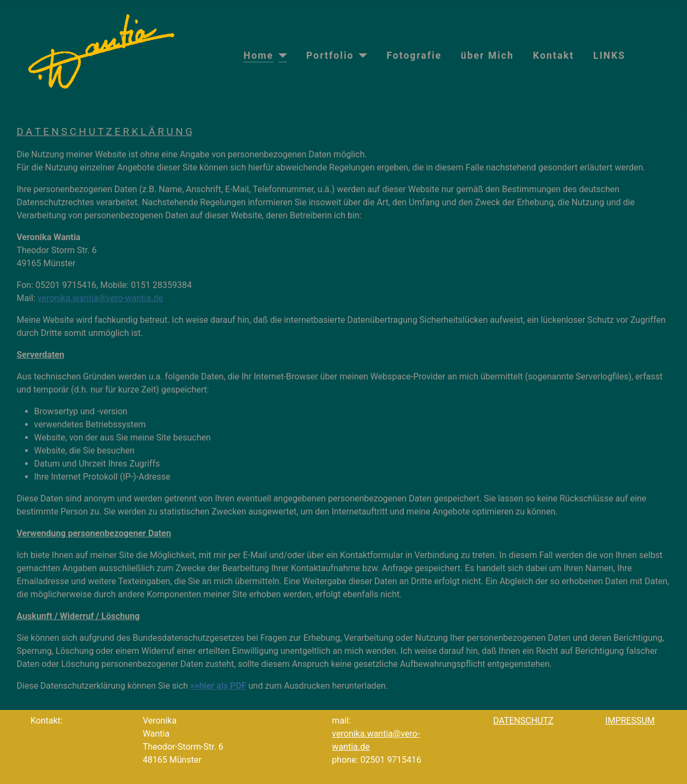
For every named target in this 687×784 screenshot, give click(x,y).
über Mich (487, 56)
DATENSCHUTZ (523, 721)
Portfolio (330, 56)
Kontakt (553, 56)
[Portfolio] (361, 56)
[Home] (280, 56)
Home (259, 56)
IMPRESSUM (630, 721)
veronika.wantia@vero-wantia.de (100, 298)
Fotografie (414, 56)
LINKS (609, 56)
